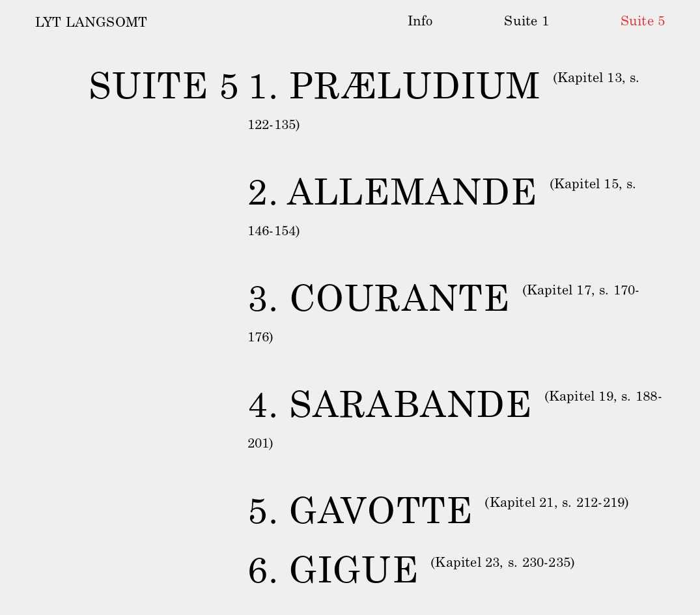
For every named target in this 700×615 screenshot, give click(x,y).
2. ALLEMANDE (392, 196)
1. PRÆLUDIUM (394, 90)
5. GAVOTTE (360, 514)
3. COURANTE (379, 302)
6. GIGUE (333, 574)
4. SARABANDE (390, 408)
